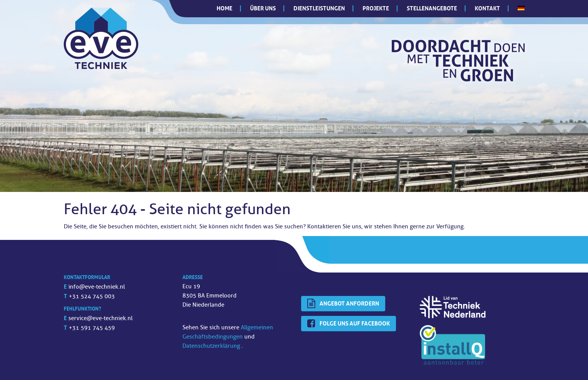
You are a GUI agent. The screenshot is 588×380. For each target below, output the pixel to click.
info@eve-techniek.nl (97, 287)
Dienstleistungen (319, 8)
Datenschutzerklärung (212, 346)
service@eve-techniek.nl (100, 318)
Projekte (376, 8)
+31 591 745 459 (92, 328)
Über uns (263, 8)
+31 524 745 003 (92, 297)
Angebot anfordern (343, 304)
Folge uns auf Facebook (349, 324)
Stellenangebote (432, 8)
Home (224, 8)
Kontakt (487, 8)
